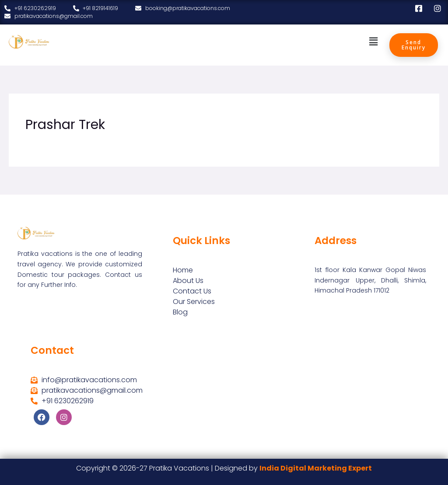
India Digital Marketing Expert (316, 468)
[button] (373, 42)
